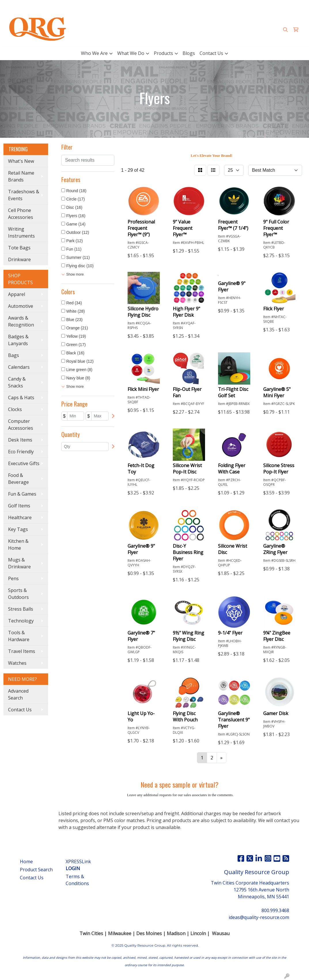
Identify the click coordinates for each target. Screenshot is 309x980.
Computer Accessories (21, 425)
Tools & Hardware (19, 636)
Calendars (19, 367)
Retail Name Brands (21, 176)
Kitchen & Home (18, 545)
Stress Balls (21, 609)
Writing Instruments (21, 232)
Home (26, 861)
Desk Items (20, 440)
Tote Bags (19, 248)
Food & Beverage (18, 479)
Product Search (36, 870)
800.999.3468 (224, 6)
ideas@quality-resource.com (272, 6)
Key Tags (18, 529)
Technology (21, 621)
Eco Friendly (21, 452)
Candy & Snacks (17, 382)
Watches (17, 663)
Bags (14, 355)
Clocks (15, 409)
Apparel (17, 294)
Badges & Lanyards (18, 340)
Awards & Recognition (21, 321)
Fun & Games (22, 494)
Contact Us (211, 53)
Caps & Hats (21, 398)
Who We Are (94, 53)
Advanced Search (18, 694)
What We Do (131, 53)
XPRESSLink (78, 865)
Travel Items (22, 651)
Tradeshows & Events (24, 195)
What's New (21, 161)
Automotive (21, 306)
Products (163, 53)
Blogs (189, 53)
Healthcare (20, 517)
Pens (13, 578)
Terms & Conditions (77, 880)
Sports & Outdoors (18, 594)
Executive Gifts (24, 463)
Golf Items (19, 506)
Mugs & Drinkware (19, 563)
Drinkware (19, 259)
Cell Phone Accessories (21, 214)
